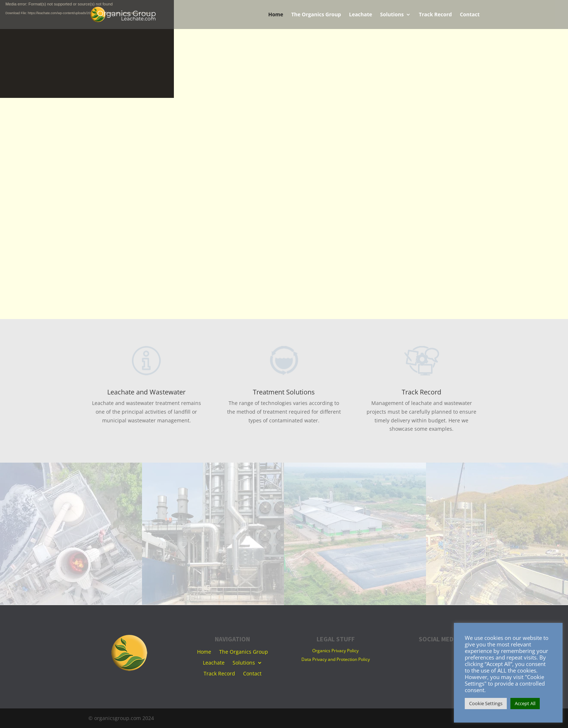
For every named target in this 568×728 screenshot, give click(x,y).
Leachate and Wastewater (146, 392)
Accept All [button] (525, 703)
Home (275, 15)
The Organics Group (316, 15)
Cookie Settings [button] (486, 703)
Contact (470, 15)
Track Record (435, 15)
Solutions (392, 15)
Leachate (360, 15)
